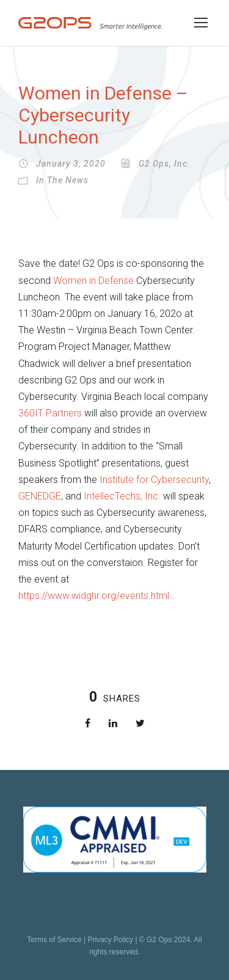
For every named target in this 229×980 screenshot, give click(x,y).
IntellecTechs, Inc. (122, 496)
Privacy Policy (110, 940)
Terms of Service (54, 940)
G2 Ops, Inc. (165, 164)
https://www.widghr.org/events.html (95, 596)
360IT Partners (50, 413)
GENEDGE (40, 496)
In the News (62, 180)
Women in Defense (93, 281)
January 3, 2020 (71, 164)
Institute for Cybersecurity (154, 480)
